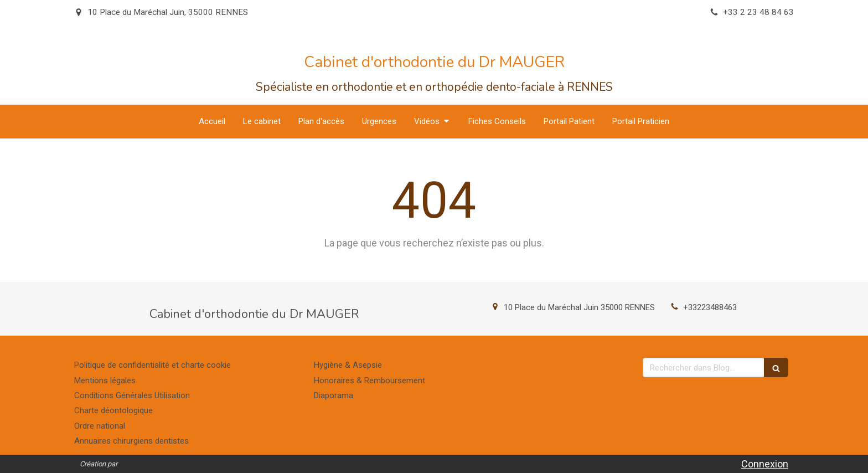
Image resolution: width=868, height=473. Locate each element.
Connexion (765, 464)
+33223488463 (710, 307)
